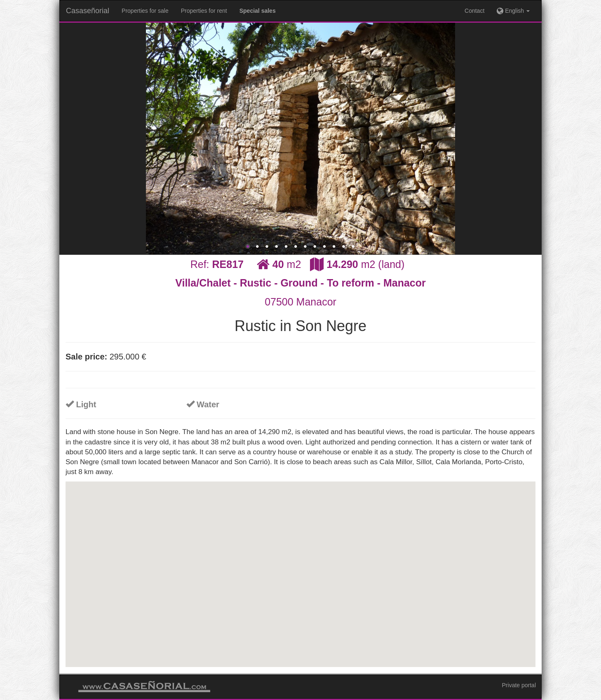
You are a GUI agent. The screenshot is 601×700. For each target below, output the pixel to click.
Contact (474, 11)
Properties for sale (145, 11)
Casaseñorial (88, 11)
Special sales (258, 11)
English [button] (513, 11)
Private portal (519, 685)
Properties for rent (204, 11)
